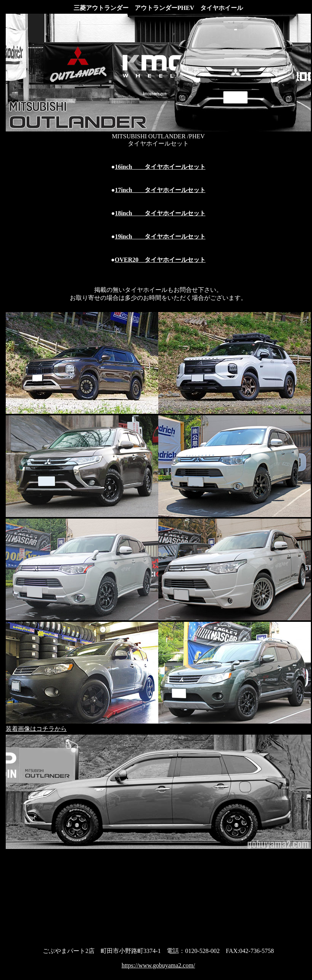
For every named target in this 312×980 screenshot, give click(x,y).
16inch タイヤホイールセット (160, 167)
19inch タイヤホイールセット (160, 236)
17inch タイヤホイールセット (160, 190)
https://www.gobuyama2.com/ (158, 965)
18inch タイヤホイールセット (160, 213)
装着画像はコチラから (36, 729)
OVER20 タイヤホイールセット (160, 260)
